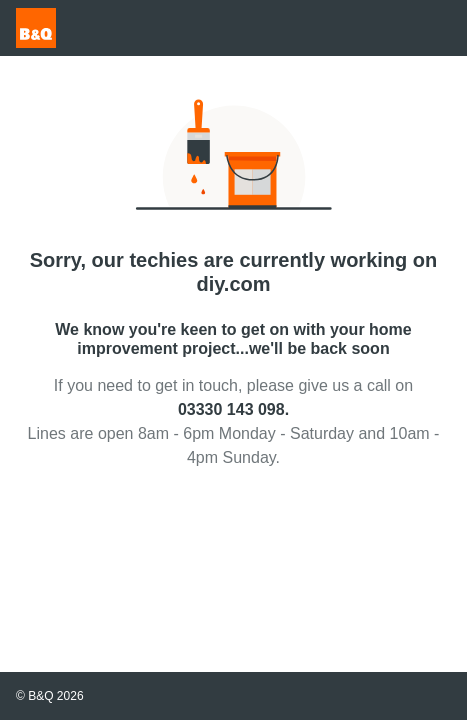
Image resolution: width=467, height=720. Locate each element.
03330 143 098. (233, 409)
